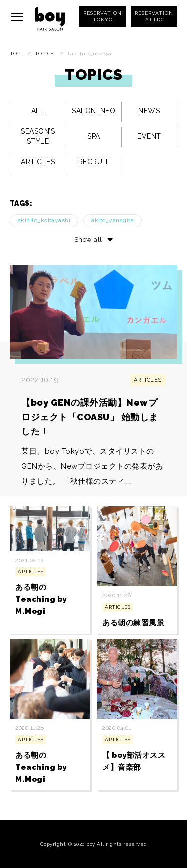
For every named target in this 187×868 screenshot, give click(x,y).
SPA (94, 136)
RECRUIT (94, 162)
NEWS (149, 111)
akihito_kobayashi (44, 220)
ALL (38, 111)
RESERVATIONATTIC (154, 16)
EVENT (149, 136)
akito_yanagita (112, 220)
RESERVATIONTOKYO (102, 16)
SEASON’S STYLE (38, 136)
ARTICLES (38, 162)
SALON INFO (93, 111)
